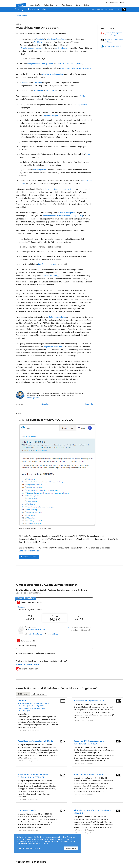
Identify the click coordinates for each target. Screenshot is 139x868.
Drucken (45, 404)
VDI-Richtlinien (39, 694)
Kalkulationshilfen (51, 5)
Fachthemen (67, 5)
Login (122, 2)
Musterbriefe (35, 5)
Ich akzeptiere (71, 848)
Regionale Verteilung (34, 634)
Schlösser (22, 607)
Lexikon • (19, 16)
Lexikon (21, 5)
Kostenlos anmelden (112, 2)
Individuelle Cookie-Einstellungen (28, 848)
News (78, 5)
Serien (86, 5)
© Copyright (89, 404)
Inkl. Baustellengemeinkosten (81, 628)
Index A (24, 16)
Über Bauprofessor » (34, 398)
